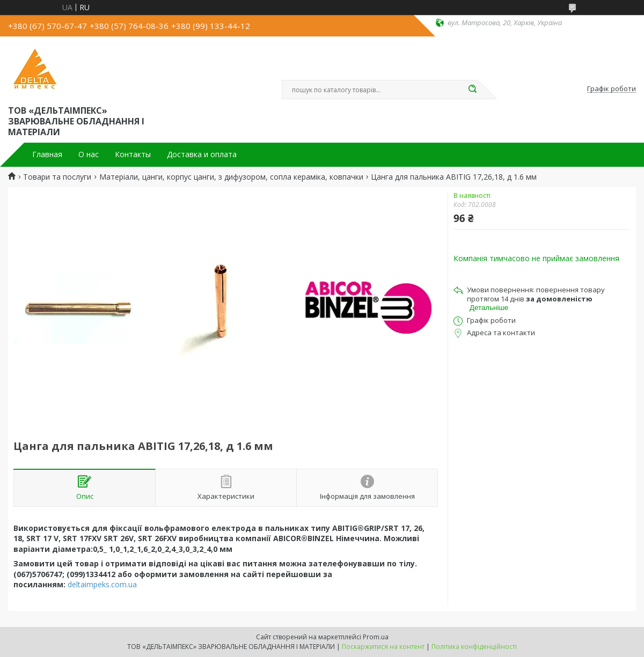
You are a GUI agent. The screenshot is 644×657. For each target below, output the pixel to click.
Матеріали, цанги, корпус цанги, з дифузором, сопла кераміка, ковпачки (231, 177)
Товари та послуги (57, 177)
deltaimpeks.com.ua (102, 584)
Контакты (133, 154)
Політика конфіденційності (474, 647)
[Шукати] (472, 90)
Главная (47, 154)
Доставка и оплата (202, 154)
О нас (89, 154)
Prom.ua (376, 637)
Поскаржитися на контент (383, 647)
